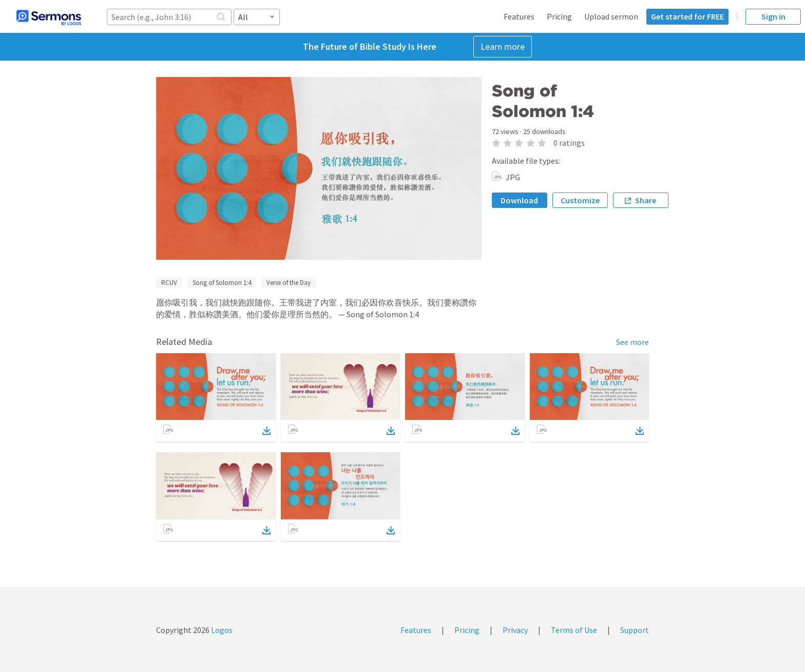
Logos (221, 630)
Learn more (503, 46)
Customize (580, 200)
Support (635, 630)
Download (519, 200)
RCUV (169, 283)
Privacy (515, 630)
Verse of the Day (289, 283)
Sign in (773, 16)
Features (519, 16)
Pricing (559, 16)
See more (632, 342)
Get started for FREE (687, 16)
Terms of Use (574, 630)
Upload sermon (611, 16)
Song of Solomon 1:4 (222, 283)
